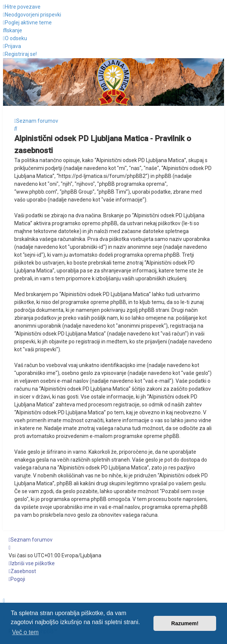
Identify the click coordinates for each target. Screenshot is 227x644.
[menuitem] (32, 15)
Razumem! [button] (185, 623)
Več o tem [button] (25, 632)
